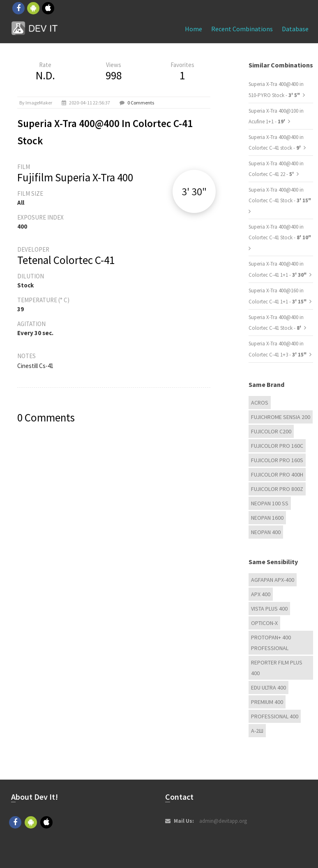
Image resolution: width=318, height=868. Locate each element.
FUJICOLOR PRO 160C (277, 446)
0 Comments (141, 103)
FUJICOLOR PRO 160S (277, 460)
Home (194, 29)
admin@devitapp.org (223, 821)
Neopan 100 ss (270, 503)
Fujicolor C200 (271, 431)
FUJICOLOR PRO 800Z (277, 489)
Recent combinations (242, 29)
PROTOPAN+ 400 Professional (271, 643)
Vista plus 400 (269, 609)
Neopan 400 (266, 532)
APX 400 (261, 594)
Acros (260, 403)
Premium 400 (267, 702)
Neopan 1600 (267, 518)
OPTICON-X (264, 623)
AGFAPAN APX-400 (273, 580)
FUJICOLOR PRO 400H (277, 475)
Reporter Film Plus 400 (277, 668)
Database (295, 29)
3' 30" (194, 191)
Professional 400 (275, 716)
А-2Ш (257, 731)
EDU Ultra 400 (268, 687)
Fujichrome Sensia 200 (281, 417)
